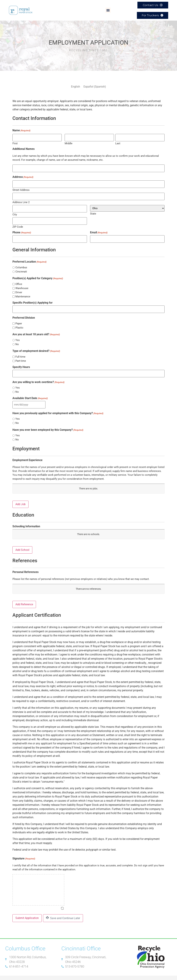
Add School (22, 544)
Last (118, 142)
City (15, 211)
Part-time (21, 356)
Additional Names (24, 147)
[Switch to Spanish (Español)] (95, 85)
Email (99, 229)
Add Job (20, 498)
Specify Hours (21, 362)
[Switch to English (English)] (76, 85)
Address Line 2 (21, 199)
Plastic (19, 323)
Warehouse (22, 284)
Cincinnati (21, 267)
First (15, 142)
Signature (24, 853)
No (17, 339)
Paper (19, 319)
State (93, 211)
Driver (19, 288)
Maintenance (23, 292)
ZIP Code (18, 223)
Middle (69, 142)
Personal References (25, 566)
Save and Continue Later (63, 912)
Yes (18, 335)
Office (19, 280)
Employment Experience (27, 455)
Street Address (21, 187)
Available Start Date (30, 393)
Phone (22, 229)
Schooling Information (26, 521)
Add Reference (24, 599)
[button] (108, 10)
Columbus (21, 263)
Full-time (20, 352)
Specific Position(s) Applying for (32, 298)
